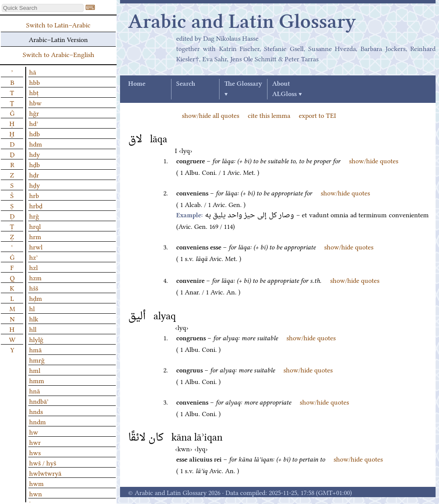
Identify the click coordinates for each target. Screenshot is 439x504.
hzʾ (33, 257)
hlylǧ (36, 339)
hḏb (35, 164)
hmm (37, 380)
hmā (35, 349)
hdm (36, 144)
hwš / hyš (43, 462)
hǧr (34, 113)
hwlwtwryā (45, 473)
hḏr (34, 174)
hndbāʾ (39, 401)
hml (35, 370)
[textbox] (43, 8)
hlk (34, 318)
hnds (36, 411)
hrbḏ (36, 205)
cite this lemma (269, 115)
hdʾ (34, 123)
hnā (35, 390)
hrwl (36, 246)
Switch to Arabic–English (59, 54)
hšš (34, 288)
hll (33, 329)
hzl (33, 267)
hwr (35, 442)
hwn (36, 493)
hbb (35, 82)
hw (34, 432)
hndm (38, 421)
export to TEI (317, 115)
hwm (36, 483)
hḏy (35, 185)
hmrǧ (37, 360)
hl (32, 308)
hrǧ (34, 216)
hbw (35, 102)
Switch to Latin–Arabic (58, 24)
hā (33, 72)
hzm (35, 277)
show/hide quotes (374, 160)
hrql (35, 226)
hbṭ (34, 92)
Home (137, 84)
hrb (34, 195)
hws (35, 452)
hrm (35, 236)
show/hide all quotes (210, 115)
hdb (35, 133)
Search (186, 84)
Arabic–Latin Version (58, 39)
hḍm (36, 298)
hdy (35, 154)
